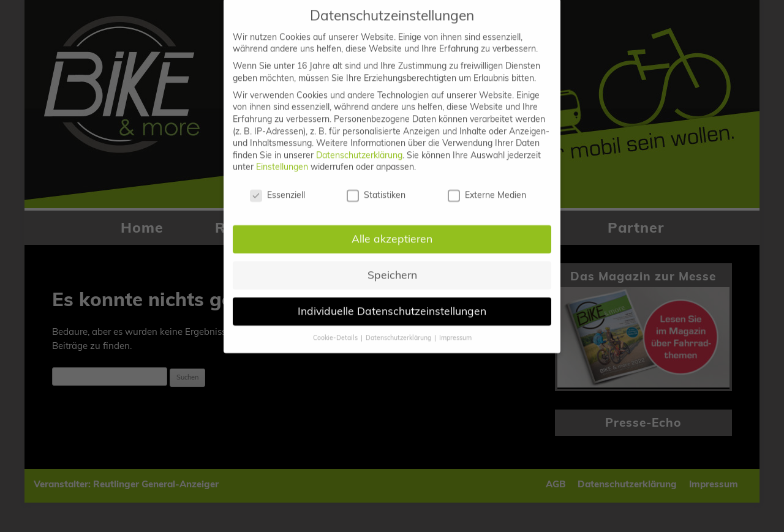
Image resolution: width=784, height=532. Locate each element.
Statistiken (376, 185)
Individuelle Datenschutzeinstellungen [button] (392, 300)
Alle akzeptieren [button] (392, 228)
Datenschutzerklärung (359, 144)
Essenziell (277, 185)
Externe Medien (487, 185)
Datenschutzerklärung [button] (399, 327)
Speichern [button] (392, 264)
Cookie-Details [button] (336, 327)
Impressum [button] (455, 327)
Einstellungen (282, 157)
